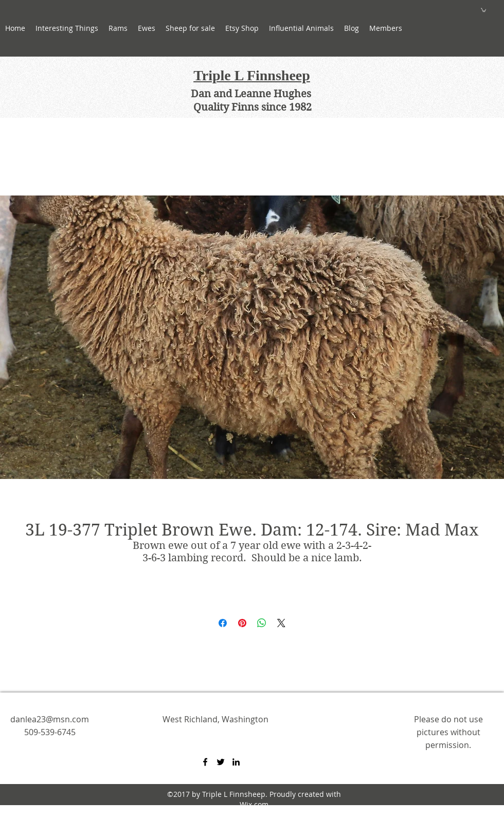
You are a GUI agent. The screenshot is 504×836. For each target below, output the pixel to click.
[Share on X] (281, 623)
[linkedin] (236, 762)
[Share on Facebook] (223, 623)
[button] (147, 28)
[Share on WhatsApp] (262, 623)
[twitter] (221, 762)
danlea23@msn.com (50, 719)
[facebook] (205, 762)
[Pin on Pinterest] (242, 623)
